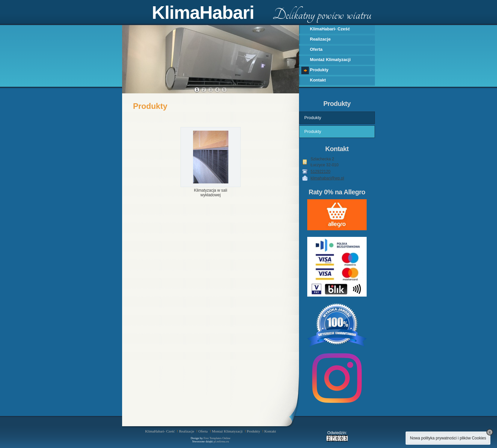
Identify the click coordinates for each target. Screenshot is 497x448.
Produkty (319, 70)
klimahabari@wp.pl (327, 178)
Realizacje (320, 39)
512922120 (320, 172)
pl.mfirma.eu (221, 441)
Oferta (316, 49)
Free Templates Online (217, 438)
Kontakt (318, 80)
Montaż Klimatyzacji (330, 60)
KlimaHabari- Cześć (330, 29)
